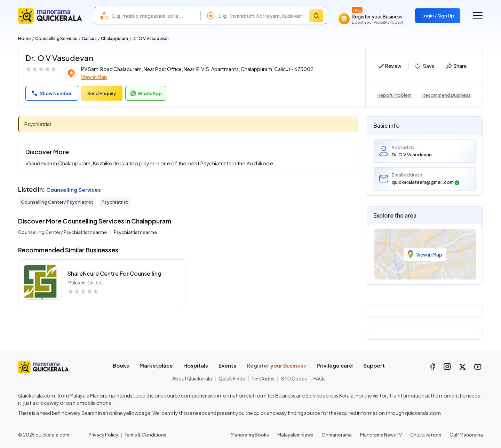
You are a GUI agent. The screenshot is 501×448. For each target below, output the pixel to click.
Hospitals (196, 365)
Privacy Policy (104, 435)
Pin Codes (263, 378)
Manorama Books (250, 435)
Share (456, 66)
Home (24, 38)
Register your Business (276, 365)
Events (227, 365)
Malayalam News (295, 435)
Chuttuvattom (426, 435)
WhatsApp (146, 94)
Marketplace (156, 365)
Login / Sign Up (438, 16)
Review (390, 66)
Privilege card (335, 365)
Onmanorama (337, 435)
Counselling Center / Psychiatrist (57, 202)
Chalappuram (114, 38)
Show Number (52, 93)
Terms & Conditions (145, 435)
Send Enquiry (102, 93)
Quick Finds (232, 378)
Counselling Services (56, 38)
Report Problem (395, 95)
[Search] (316, 16)
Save (424, 66)
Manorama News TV (381, 435)
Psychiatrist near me (135, 232)
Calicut (89, 38)
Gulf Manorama (466, 435)
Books (121, 365)
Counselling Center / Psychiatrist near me (63, 232)
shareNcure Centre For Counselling (114, 273)
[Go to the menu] (478, 16)
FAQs (320, 378)
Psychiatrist (115, 202)
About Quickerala (192, 378)
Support (374, 365)
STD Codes (294, 378)
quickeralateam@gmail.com (426, 182)
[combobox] (155, 16)
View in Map (94, 77)
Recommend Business (447, 95)
